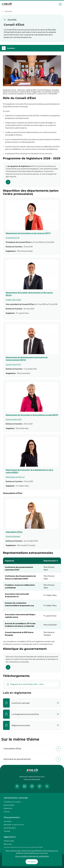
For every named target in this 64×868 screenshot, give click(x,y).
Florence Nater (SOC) (14, 419)
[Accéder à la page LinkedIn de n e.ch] (25, 786)
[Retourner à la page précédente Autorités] (32, 20)
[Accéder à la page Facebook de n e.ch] (40, 786)
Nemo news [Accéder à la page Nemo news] (8, 844)
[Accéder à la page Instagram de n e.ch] (32, 786)
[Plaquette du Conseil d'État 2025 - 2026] (32, 684)
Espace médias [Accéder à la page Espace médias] (9, 805)
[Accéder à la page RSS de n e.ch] (47, 786)
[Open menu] (60, 4)
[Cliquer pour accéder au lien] (32, 175)
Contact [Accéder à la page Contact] (7, 811)
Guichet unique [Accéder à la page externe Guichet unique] (9, 841)
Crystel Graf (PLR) (13, 238)
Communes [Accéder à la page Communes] (8, 821)
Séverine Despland (13, 536)
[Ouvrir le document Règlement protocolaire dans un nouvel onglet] (32, 725)
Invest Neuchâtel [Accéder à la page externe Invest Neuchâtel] (10, 828)
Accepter (32, 862)
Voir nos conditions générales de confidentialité (32, 856)
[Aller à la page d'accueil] (7, 4)
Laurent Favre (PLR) (13, 364)
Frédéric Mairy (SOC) (13, 300)
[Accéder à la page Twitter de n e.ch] (17, 786)
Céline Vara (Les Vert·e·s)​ (15, 477)
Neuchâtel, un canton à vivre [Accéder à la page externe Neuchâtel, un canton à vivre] (14, 825)
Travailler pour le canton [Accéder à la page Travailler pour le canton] (12, 802)
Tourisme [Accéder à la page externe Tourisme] (7, 831)
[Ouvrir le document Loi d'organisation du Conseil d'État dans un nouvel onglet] (32, 714)
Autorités (8, 11)
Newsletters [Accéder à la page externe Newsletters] (8, 808)
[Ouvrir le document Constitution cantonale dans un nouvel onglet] (32, 703)
